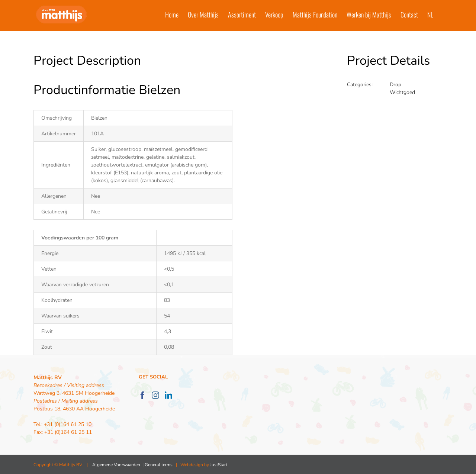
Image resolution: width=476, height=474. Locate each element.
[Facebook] (142, 395)
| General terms (157, 465)
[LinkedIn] (168, 395)
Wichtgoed (402, 92)
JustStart (219, 465)
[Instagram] (155, 395)
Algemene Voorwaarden (116, 465)
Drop (395, 85)
